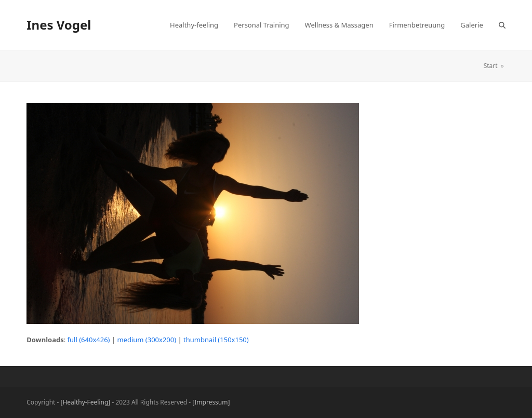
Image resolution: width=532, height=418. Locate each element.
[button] (502, 25)
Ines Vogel (59, 25)
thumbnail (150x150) (216, 340)
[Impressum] (211, 402)
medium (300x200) (147, 340)
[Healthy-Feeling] (86, 402)
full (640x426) (89, 340)
